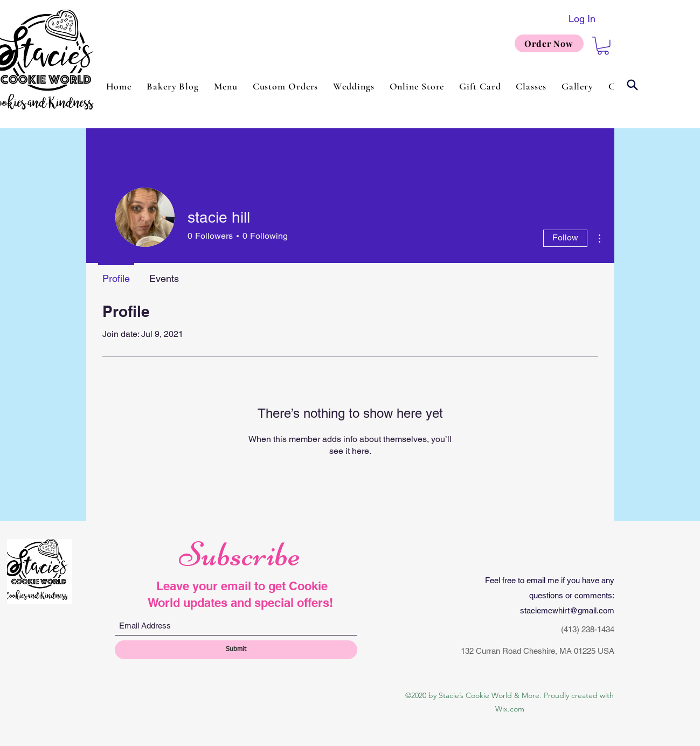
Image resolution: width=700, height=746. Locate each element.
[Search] (633, 85)
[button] (603, 46)
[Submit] (236, 650)
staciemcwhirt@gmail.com (567, 610)
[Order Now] (549, 43)
